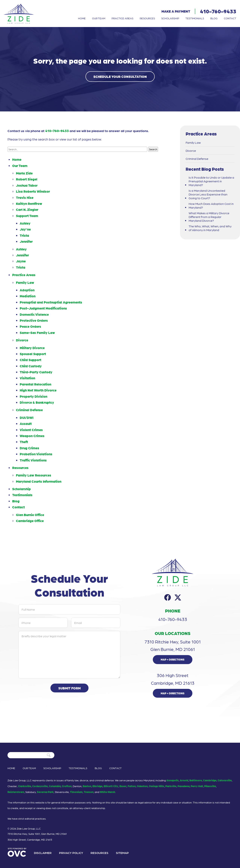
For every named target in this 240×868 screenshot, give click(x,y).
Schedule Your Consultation (120, 76)
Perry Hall (197, 786)
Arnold (184, 780)
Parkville (171, 786)
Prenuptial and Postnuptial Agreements (51, 302)
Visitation (27, 378)
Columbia (55, 786)
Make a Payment (176, 11)
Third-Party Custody (36, 372)
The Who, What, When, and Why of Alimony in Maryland (210, 228)
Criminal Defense (29, 410)
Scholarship (170, 18)
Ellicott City (111, 786)
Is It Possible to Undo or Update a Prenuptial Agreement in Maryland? (211, 181)
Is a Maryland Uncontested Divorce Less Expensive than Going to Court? (208, 194)
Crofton (67, 786)
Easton (87, 786)
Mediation (28, 296)
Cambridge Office (30, 521)
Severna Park (45, 792)
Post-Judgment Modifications (43, 308)
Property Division (33, 396)
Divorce (22, 340)
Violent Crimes (31, 430)
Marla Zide (24, 173)
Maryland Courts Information (39, 481)
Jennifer (26, 241)
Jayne (21, 261)
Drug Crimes (29, 448)
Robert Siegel (27, 179)
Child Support (30, 360)
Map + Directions (173, 659)
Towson (89, 792)
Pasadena (184, 786)
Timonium (76, 792)
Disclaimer (43, 853)
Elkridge (97, 786)
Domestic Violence (34, 314)
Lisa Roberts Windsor (33, 191)
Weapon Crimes (32, 436)
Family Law (25, 282)
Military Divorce (32, 348)
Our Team (99, 18)
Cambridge (210, 780)
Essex (123, 786)
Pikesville (210, 786)
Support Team (27, 216)
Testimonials (195, 18)
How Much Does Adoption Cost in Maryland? (211, 206)
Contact (230, 18)
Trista (24, 235)
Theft (24, 442)
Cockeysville (40, 786)
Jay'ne (25, 229)
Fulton (132, 786)
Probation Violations (36, 454)
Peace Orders (30, 326)
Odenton (142, 786)
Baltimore (196, 780)
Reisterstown (16, 792)
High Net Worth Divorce (38, 390)
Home (82, 18)
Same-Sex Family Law (37, 333)
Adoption (27, 290)
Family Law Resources (34, 475)
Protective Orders (34, 320)
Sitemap (122, 853)
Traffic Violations (33, 460)
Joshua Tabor (27, 185)
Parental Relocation (35, 384)
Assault (26, 423)
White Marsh (107, 792)
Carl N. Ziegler (27, 209)
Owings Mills (157, 786)
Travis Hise (25, 197)
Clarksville (25, 786)
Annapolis (172, 780)
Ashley (25, 223)
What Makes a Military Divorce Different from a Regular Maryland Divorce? (209, 217)
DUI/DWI (27, 417)
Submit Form (69, 688)
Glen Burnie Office (30, 515)
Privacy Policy (71, 853)
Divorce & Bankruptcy (37, 402)
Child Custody (31, 366)
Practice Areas (122, 18)
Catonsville (225, 780)
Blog (214, 18)
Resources (147, 18)
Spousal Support (33, 354)
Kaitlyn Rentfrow (29, 203)
